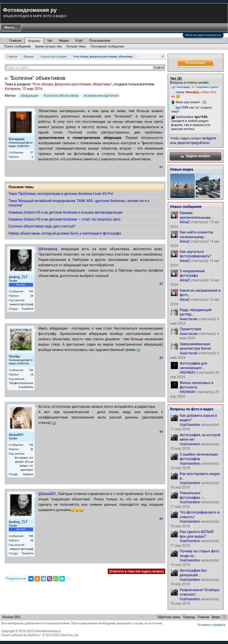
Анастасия (188, 319)
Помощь (189, 617)
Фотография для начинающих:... (193, 366)
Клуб (79, 41)
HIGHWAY (188, 373)
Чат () (176, 78)
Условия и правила (211, 625)
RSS (224, 617)
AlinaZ (185, 222)
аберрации (29, 96)
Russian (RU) (11, 617)
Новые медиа (182, 169)
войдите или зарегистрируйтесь (193, 140)
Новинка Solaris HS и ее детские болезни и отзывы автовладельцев (65, 212)
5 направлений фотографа (192, 273)
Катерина (13, 89)
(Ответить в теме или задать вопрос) (136, 571)
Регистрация (195, 63)
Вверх (216, 617)
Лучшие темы (76, 46)
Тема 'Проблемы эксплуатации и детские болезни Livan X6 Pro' (61, 194)
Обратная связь (169, 617)
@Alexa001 (47, 494)
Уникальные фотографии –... (193, 495)
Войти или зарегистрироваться (203, 35)
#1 (161, 167)
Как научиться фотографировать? (195, 254)
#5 (161, 519)
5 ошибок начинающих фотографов (199, 457)
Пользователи (100, 41)
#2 (161, 284)
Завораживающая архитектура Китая (195, 346)
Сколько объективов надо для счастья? (42, 226)
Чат (50, 41)
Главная (15, 41)
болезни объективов (60, 96)
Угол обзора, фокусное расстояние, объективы (72, 84)
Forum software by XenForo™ (40, 635)
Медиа (64, 41)
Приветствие (190, 329)
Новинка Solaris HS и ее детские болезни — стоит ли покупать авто (64, 219)
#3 (161, 358)
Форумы (34, 41)
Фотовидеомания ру (30, 10)
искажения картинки (101, 96)
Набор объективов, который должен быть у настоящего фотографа (65, 233)
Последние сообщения (107, 46)
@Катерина (48, 249)
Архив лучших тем (49, 46)
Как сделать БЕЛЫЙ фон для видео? (197, 534)
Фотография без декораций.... (193, 573)
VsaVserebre (190, 425)
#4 (161, 432)
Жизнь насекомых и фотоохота (197, 385)
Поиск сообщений (17, 46)
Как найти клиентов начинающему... (196, 234)
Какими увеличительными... (196, 215)
